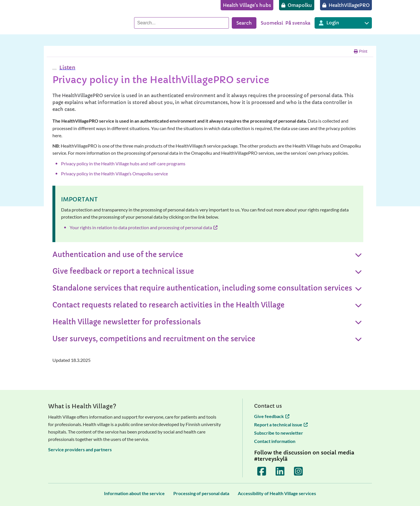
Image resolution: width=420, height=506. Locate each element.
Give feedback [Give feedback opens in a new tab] (272, 416)
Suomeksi (272, 23)
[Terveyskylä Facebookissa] (262, 471)
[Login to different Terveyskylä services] (343, 23)
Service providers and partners (80, 449)
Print (361, 51)
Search (244, 23)
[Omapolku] (297, 5)
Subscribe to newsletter (279, 433)
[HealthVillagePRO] (346, 5)
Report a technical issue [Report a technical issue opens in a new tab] (281, 424)
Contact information (275, 441)
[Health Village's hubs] (247, 5)
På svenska (298, 23)
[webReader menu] (54, 69)
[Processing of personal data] (201, 493)
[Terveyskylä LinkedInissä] (280, 471)
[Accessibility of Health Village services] (277, 493)
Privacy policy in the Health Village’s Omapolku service (114, 173)
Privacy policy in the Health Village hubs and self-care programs (123, 163)
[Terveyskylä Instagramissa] (299, 471)
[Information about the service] (134, 493)
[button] (67, 67)
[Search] (181, 23)
